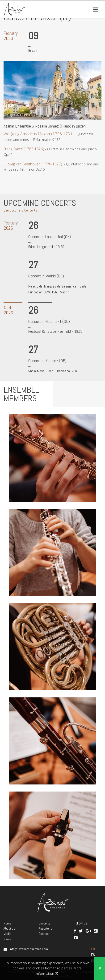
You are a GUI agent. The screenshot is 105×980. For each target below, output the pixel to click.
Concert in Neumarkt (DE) (49, 321)
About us (9, 928)
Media (7, 934)
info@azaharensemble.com (29, 949)
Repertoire (45, 928)
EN (93, 949)
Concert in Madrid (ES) (46, 276)
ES (93, 955)
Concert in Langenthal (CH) (50, 237)
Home (7, 923)
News (7, 939)
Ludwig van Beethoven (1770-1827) (33, 164)
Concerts (44, 923)
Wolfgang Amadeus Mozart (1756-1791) (39, 134)
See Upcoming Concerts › (21, 210)
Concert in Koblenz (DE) (47, 361)
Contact (44, 934)
